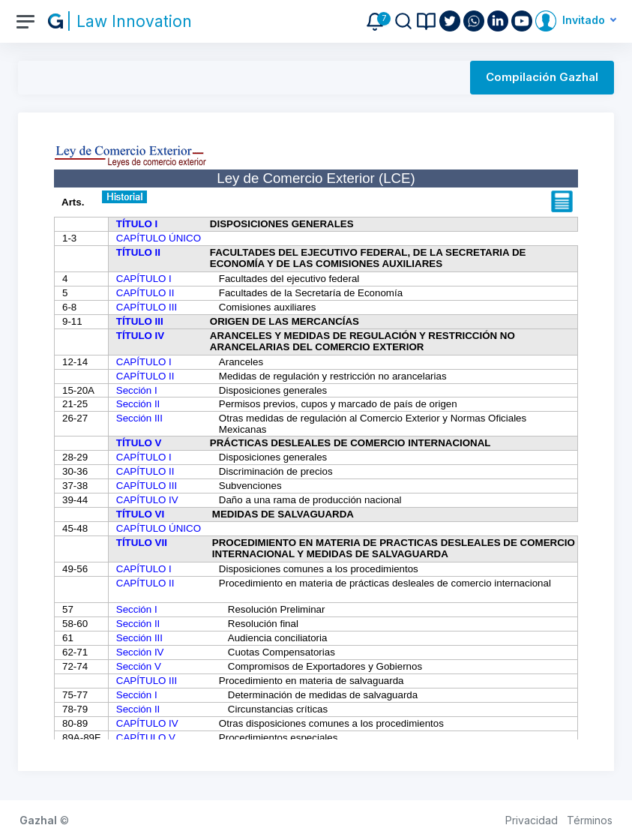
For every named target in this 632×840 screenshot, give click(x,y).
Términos (590, 820)
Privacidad (532, 820)
